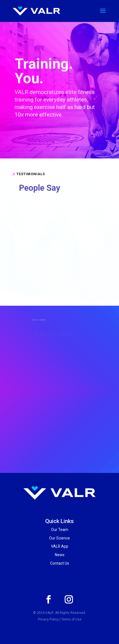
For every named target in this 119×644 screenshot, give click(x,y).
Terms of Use (71, 619)
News (60, 555)
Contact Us (60, 563)
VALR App (60, 546)
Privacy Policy (48, 619)
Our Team (60, 530)
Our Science (59, 538)
